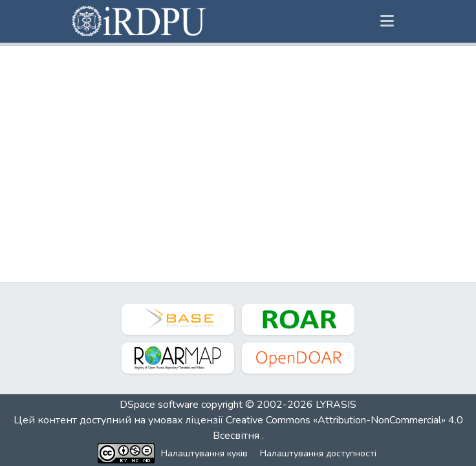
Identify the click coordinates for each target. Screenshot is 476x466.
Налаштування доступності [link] (318, 453)
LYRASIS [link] (336, 405)
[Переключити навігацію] (387, 21)
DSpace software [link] (159, 405)
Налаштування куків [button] (204, 453)
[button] (140, 21)
